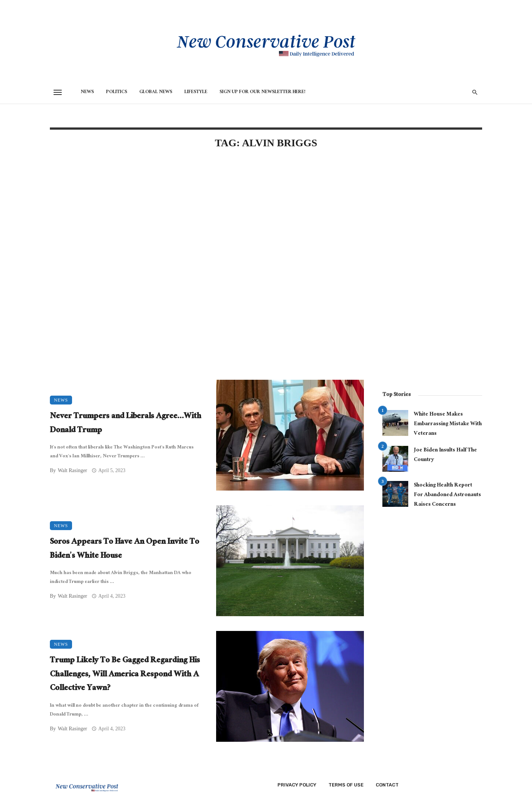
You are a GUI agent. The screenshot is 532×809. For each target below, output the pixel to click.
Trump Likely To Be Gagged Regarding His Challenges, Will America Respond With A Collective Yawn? (125, 675)
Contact (387, 785)
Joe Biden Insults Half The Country (445, 455)
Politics (117, 92)
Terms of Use (346, 785)
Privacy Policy (297, 785)
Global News (156, 92)
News (87, 92)
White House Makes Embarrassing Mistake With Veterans (448, 424)
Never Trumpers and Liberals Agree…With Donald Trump (126, 424)
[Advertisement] (207, 219)
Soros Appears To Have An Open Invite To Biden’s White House (125, 549)
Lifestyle (196, 92)
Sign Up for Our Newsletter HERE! (262, 92)
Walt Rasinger (72, 470)
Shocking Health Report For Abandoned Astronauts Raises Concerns (447, 495)
